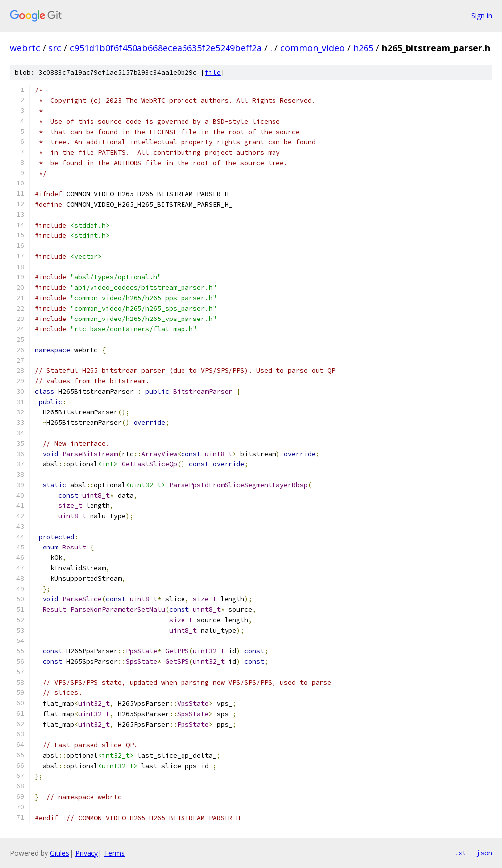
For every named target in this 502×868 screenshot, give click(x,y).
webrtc (25, 48)
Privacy (87, 853)
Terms (114, 853)
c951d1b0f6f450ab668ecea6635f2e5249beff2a (166, 48)
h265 (363, 48)
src (55, 48)
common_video (313, 48)
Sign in (482, 16)
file (213, 72)
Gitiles (60, 853)
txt (460, 853)
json (484, 853)
